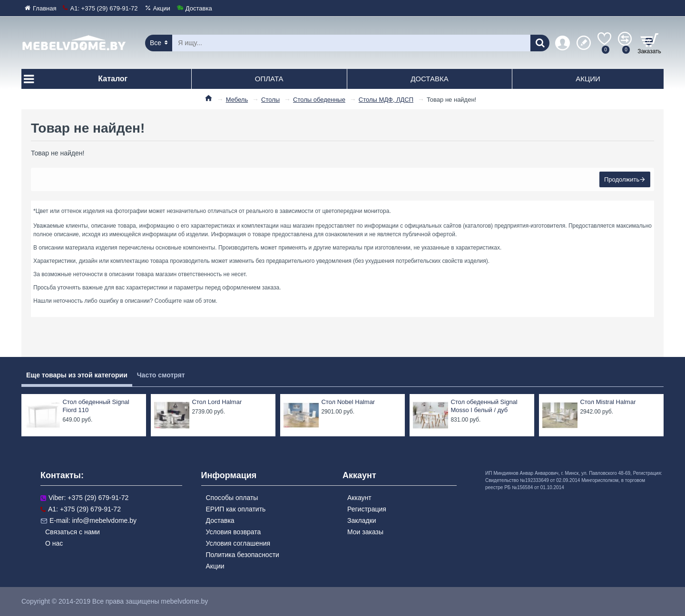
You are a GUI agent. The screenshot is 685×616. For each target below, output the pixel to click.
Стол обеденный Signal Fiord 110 (96, 406)
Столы (270, 100)
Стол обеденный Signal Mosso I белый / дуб (484, 406)
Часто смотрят (161, 375)
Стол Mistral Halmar (608, 402)
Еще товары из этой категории (77, 375)
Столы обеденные (319, 100)
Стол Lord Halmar (217, 402)
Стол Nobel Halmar (348, 402)
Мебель (237, 100)
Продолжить (621, 180)
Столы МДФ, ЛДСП (386, 100)
